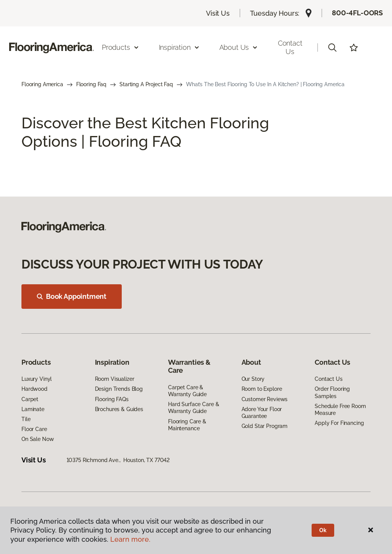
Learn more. (130, 539)
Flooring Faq (91, 84)
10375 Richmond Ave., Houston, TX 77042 (118, 460)
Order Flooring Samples (332, 392)
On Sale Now (38, 439)
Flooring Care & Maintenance (187, 425)
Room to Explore (262, 389)
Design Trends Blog (119, 389)
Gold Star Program (265, 426)
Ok (323, 530)
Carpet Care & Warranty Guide (187, 391)
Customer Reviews (265, 399)
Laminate (33, 409)
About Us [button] (239, 47)
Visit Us (218, 13)
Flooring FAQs (112, 399)
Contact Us (290, 47)
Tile (26, 419)
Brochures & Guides (119, 409)
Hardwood (34, 389)
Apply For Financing (339, 423)
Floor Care (34, 429)
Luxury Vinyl (37, 379)
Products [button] (121, 47)
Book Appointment (72, 296)
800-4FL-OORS (357, 13)
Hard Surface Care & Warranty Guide (194, 408)
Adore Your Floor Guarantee (262, 413)
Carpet (30, 399)
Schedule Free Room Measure (340, 410)
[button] (332, 48)
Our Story (253, 379)
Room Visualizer (115, 379)
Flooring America (42, 84)
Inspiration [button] (179, 47)
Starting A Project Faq (146, 84)
